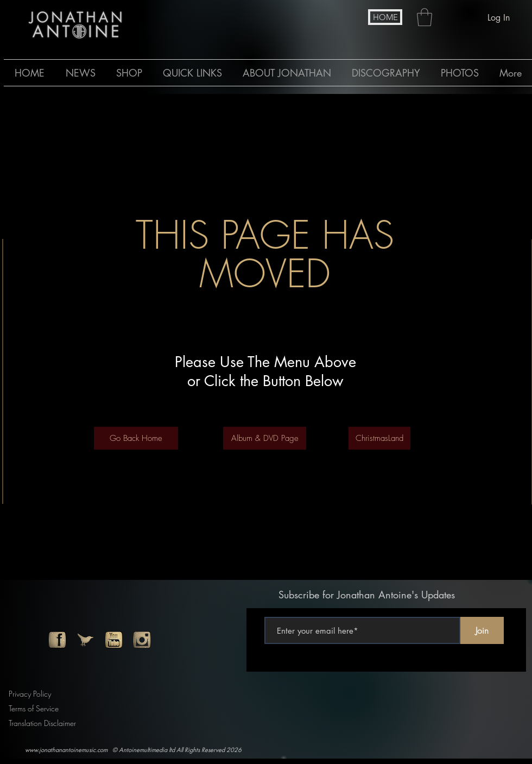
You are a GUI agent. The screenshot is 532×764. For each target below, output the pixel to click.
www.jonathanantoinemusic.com (66, 750)
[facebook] (57, 640)
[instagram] (142, 640)
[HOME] (385, 17)
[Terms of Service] (37, 708)
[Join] (482, 630)
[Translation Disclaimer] (46, 723)
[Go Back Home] (136, 438)
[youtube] (114, 640)
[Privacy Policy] (32, 694)
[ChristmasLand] (379, 438)
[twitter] (85, 640)
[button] (425, 17)
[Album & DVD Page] (265, 438)
